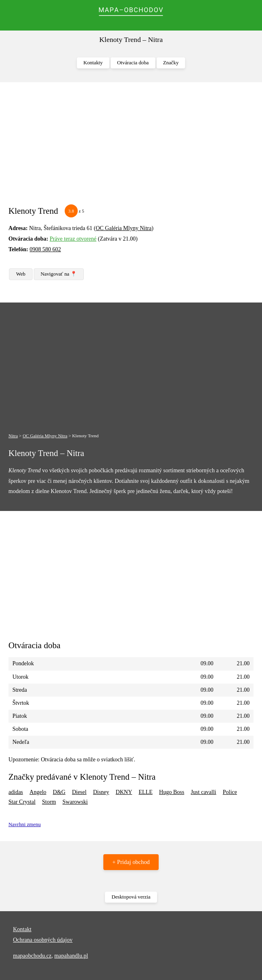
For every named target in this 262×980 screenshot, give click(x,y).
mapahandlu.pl (71, 956)
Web (21, 274)
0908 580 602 (45, 249)
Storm (49, 802)
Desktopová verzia (131, 897)
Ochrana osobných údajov (43, 940)
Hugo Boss (172, 792)
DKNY (124, 792)
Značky (171, 63)
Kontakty (93, 63)
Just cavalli (204, 792)
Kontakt (22, 929)
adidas (16, 792)
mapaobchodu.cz (32, 956)
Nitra (13, 436)
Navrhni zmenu (25, 824)
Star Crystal (22, 802)
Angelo (38, 792)
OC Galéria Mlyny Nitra (123, 228)
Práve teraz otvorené (73, 239)
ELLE (146, 792)
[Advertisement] (131, 147)
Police (230, 792)
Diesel (79, 792)
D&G (59, 792)
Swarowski (75, 802)
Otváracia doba (133, 63)
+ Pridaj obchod (131, 862)
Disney (101, 792)
